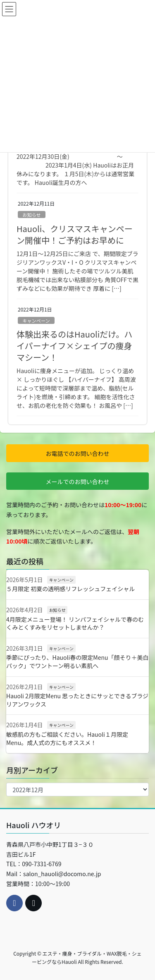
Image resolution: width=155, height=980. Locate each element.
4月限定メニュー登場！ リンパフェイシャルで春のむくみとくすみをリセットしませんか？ (75, 623)
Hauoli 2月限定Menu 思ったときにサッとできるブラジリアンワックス (77, 700)
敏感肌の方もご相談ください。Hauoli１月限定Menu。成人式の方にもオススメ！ (67, 738)
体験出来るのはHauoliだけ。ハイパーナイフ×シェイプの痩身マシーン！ (74, 346)
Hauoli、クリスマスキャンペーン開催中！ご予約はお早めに (75, 234)
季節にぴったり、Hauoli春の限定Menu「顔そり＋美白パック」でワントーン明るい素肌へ (77, 661)
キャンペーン (36, 321)
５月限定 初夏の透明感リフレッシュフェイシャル (70, 589)
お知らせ (32, 215)
